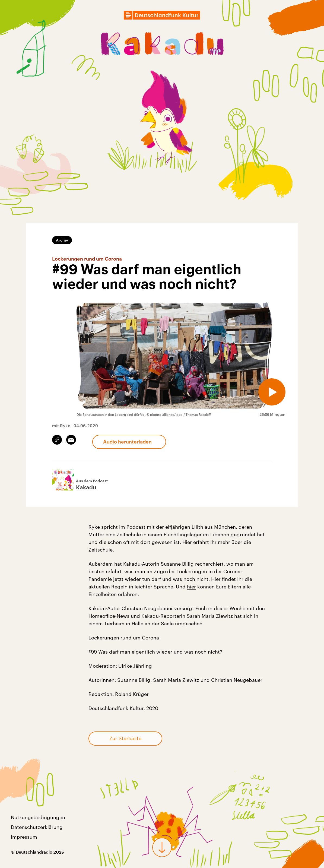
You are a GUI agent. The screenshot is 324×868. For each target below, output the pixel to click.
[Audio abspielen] (272, 392)
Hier (187, 542)
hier (191, 587)
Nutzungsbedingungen (38, 817)
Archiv (62, 240)
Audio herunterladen (127, 442)
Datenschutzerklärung (37, 827)
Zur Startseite (125, 738)
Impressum (24, 837)
